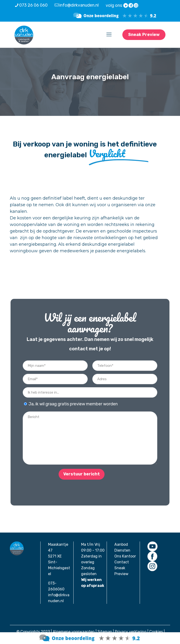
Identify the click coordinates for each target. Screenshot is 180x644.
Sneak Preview (144, 35)
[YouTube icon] (126, 6)
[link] (152, 546)
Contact (122, 562)
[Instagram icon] (136, 6)
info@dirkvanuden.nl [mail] (79, 5)
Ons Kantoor (125, 556)
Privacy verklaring (131, 632)
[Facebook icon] (131, 6)
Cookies (156, 632)
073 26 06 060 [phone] (33, 5)
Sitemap (105, 632)
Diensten (122, 550)
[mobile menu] (109, 35)
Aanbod (121, 544)
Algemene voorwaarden (74, 632)
